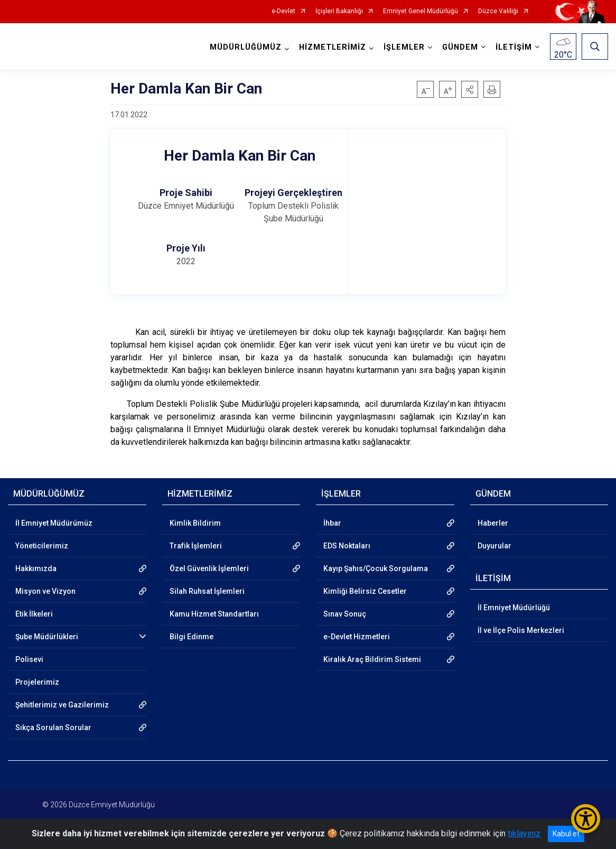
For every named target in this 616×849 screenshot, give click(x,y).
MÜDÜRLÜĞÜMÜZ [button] (246, 47)
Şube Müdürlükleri (47, 637)
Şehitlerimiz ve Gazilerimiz (62, 705)
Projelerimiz (37, 682)
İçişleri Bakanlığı (339, 11)
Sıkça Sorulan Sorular (53, 727)
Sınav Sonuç (345, 614)
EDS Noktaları (347, 546)
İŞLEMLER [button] (404, 47)
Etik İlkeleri (34, 614)
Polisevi (29, 659)
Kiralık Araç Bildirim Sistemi (372, 659)
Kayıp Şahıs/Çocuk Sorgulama (376, 568)
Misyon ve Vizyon (45, 591)
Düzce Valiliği (498, 11)
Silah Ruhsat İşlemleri (207, 591)
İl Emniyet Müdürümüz (54, 523)
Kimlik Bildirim (195, 523)
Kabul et (566, 834)
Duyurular (494, 546)
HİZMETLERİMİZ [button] (333, 47)
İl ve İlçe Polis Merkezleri (521, 630)
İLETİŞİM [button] (514, 47)
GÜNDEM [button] (460, 47)
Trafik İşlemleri (196, 546)
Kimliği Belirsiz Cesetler (365, 591)
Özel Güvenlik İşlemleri (209, 568)
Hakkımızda (36, 568)
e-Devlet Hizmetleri (357, 637)
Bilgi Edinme (192, 637)
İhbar (332, 523)
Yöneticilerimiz (42, 546)
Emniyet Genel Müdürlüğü (421, 11)
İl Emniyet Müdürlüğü (514, 608)
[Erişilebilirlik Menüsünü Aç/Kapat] (586, 819)
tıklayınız (524, 833)
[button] (470, 89)
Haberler (493, 523)
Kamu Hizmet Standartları (214, 614)
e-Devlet (283, 11)
